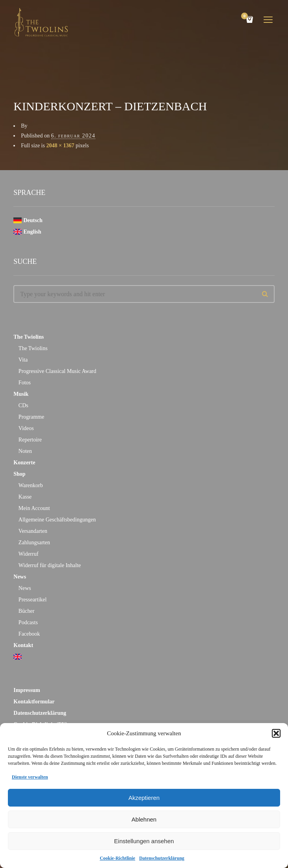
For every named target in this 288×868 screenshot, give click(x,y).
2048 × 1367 (60, 146)
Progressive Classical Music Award (57, 371)
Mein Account (34, 508)
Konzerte (24, 463)
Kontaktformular (34, 702)
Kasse (25, 497)
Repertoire (30, 440)
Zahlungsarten (34, 542)
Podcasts (28, 622)
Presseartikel (33, 600)
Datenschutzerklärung (162, 858)
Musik (21, 394)
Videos (26, 428)
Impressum (27, 690)
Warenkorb (31, 485)
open (268, 20)
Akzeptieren (144, 798)
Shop (19, 474)
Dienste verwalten (30, 777)
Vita (23, 360)
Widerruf (29, 554)
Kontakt (23, 645)
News (20, 577)
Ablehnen (144, 819)
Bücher (26, 611)
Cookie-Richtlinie (117, 858)
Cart (246, 17)
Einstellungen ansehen (144, 841)
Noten (25, 451)
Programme (31, 417)
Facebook (29, 634)
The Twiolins (29, 337)
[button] (276, 733)
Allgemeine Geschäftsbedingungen (57, 520)
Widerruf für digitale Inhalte (50, 565)
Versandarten (33, 531)
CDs (23, 405)
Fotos (25, 383)
